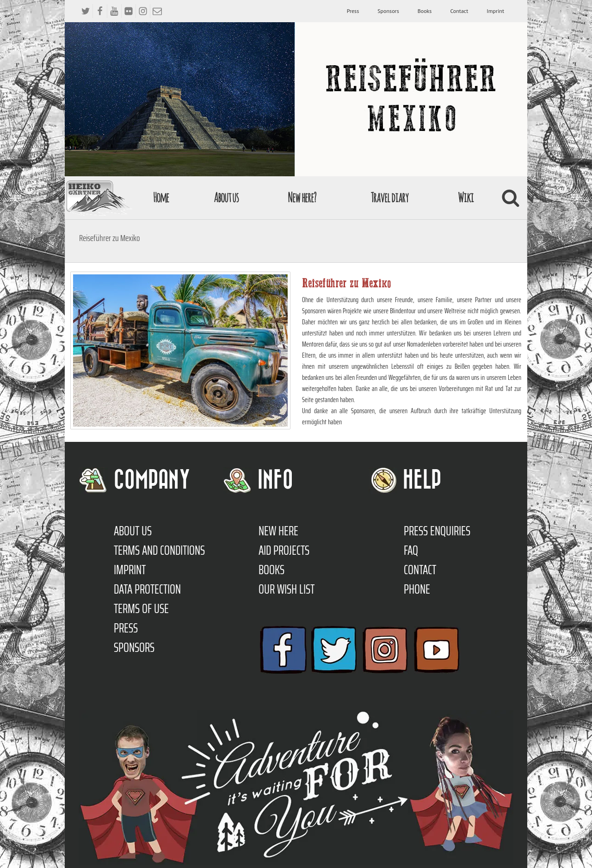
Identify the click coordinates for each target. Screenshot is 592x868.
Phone (417, 589)
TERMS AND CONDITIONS (159, 550)
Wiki (466, 197)
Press (353, 11)
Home (161, 197)
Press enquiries (437, 531)
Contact (459, 11)
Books (425, 11)
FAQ (411, 550)
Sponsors (388, 11)
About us (226, 197)
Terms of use (141, 608)
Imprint (495, 11)
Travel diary (389, 197)
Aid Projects (284, 550)
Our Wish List (287, 589)
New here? (302, 197)
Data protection (147, 589)
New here (278, 531)
